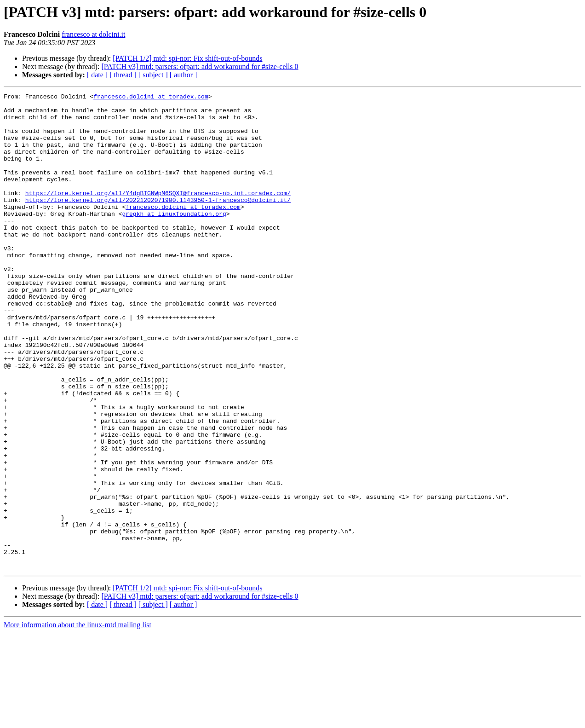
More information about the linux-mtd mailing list (77, 720)
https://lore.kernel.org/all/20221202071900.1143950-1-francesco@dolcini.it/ (158, 222)
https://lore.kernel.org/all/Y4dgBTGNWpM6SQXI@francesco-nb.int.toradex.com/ (158, 214)
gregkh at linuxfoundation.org (174, 238)
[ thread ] (123, 75)
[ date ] (97, 75)
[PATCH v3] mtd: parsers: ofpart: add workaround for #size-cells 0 (200, 66)
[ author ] (184, 75)
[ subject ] (153, 75)
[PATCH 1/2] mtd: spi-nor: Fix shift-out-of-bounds (187, 58)
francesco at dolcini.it (93, 34)
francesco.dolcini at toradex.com (151, 98)
